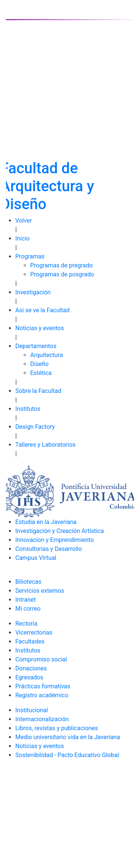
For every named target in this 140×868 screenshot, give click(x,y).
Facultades (30, 641)
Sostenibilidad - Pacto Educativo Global (67, 755)
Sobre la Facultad (38, 391)
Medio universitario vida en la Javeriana (68, 737)
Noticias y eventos (40, 328)
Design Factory (35, 427)
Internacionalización (42, 719)
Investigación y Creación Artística (60, 531)
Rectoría (26, 624)
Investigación (33, 292)
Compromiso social (41, 659)
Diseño (39, 364)
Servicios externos (40, 591)
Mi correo (28, 609)
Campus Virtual (36, 558)
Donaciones (31, 668)
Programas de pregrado (61, 265)
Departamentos (36, 346)
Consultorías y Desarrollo (49, 549)
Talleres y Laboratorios (45, 445)
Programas (30, 256)
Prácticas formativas (43, 686)
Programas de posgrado (62, 274)
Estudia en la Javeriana (46, 522)
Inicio (22, 238)
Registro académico (42, 695)
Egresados (29, 677)
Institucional (32, 710)
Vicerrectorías (34, 633)
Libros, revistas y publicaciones (57, 728)
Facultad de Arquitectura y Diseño (47, 186)
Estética (41, 373)
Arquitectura (46, 355)
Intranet (26, 600)
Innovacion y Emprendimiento (55, 540)
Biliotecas (28, 582)
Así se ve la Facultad (42, 310)
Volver (24, 221)
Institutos (28, 409)
